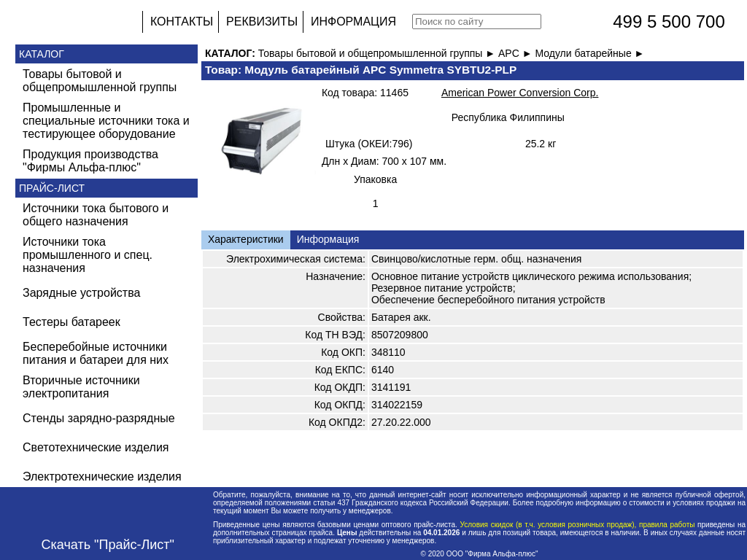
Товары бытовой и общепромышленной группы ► (378, 53)
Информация (328, 239)
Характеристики (246, 239)
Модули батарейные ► (589, 53)
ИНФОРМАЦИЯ (353, 22)
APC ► (516, 53)
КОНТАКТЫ (182, 22)
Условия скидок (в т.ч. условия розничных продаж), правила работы (577, 525)
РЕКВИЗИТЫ (262, 22)
